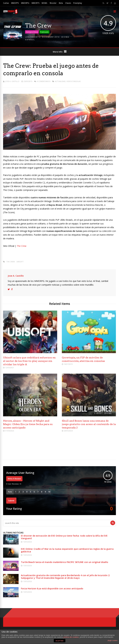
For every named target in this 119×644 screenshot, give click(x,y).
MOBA (44, 3)
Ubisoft (20, 262)
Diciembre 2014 (51, 37)
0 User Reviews (12, 484)
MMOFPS (15, 3)
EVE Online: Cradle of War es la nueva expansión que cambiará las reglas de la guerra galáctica (67, 550)
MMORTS (35, 3)
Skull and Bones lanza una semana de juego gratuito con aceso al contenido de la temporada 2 (89, 424)
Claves (68, 3)
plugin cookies (113, 641)
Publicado (44, 32)
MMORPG (25, 3)
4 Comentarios (44, 81)
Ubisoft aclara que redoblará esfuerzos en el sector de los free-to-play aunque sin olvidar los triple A (29, 361)
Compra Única (32, 32)
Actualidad (60, 81)
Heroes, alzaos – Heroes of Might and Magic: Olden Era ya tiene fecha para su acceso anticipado (28, 424)
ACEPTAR (59, 641)
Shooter (53, 3)
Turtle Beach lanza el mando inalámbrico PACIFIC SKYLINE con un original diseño (65, 562)
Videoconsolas (74, 81)
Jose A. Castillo (12, 81)
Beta (61, 3)
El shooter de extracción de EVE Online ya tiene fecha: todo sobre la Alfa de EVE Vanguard (64, 537)
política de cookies (71, 637)
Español (30, 40)
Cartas (6, 3)
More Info (58, 52)
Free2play (78, 3)
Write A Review (14, 479)
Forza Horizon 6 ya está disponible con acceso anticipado (52, 588)
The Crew (22, 246)
